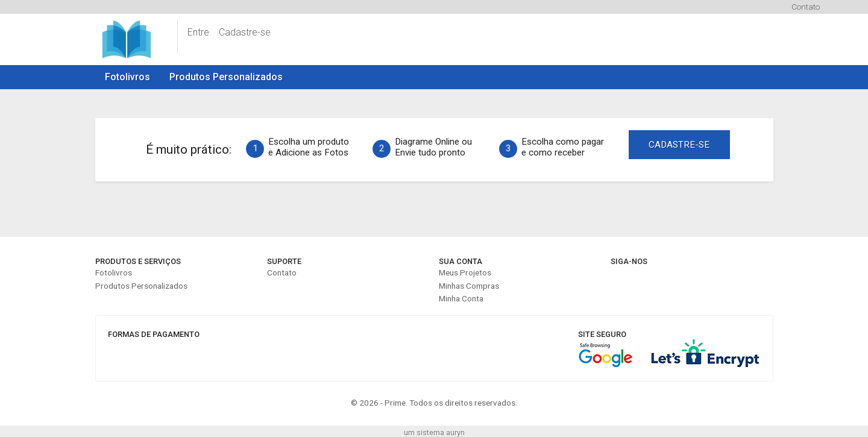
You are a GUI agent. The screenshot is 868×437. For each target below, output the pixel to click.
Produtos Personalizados (226, 77)
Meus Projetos (465, 272)
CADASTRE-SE (679, 145)
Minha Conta (461, 298)
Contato (806, 7)
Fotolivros (127, 77)
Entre (198, 32)
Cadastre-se (245, 32)
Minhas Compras (469, 286)
